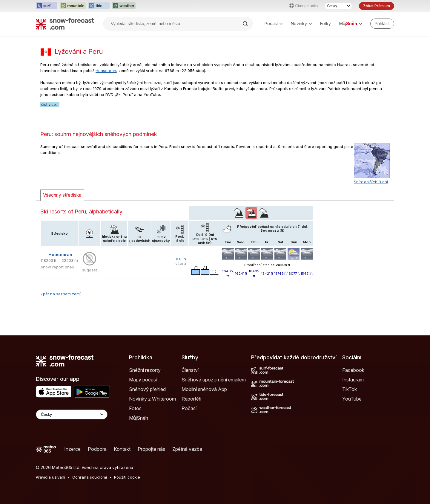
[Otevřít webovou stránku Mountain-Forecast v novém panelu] (73, 6)
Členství (190, 370)
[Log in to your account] (382, 24)
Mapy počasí (143, 380)
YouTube (352, 399)
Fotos (135, 408)
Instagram (353, 380)
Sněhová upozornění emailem (214, 380)
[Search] (246, 24)
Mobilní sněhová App (204, 389)
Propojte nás (151, 449)
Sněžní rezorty (145, 370)
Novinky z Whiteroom (152, 399)
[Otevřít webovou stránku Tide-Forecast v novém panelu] (99, 6)
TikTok (350, 389)
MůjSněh (139, 418)
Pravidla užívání (50, 477)
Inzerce (72, 449)
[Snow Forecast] (65, 24)
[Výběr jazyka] (338, 6)
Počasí (274, 23)
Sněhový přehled (147, 389)
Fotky (325, 23)
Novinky (301, 23)
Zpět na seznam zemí (60, 294)
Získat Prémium (377, 6)
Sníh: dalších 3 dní (371, 182)
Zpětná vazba (187, 449)
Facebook (353, 370)
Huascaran (106, 71)
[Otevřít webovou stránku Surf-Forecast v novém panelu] (47, 6)
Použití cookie (127, 477)
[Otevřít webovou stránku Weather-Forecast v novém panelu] (124, 6)
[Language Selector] (72, 414)
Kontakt (122, 449)
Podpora (97, 449)
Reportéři (191, 399)
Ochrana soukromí (90, 477)
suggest (90, 270)
